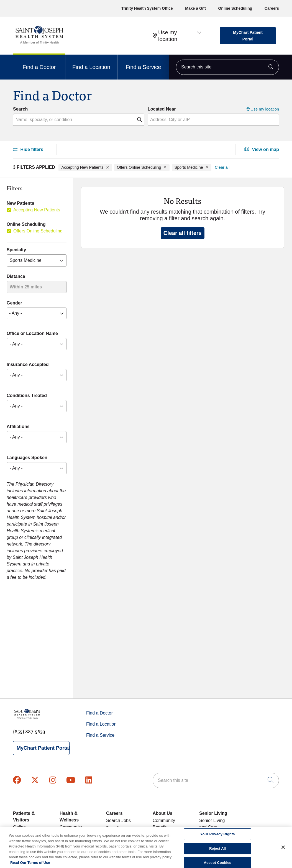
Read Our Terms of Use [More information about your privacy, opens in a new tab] (30, 866)
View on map (262, 149)
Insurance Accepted (28, 364)
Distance (16, 276)
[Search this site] (227, 67)
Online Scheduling (235, 8)
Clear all (222, 167)
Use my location (165, 36)
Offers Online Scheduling (38, 231)
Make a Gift (195, 8)
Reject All (217, 852)
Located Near (162, 109)
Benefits (114, 828)
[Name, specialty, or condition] (79, 120)
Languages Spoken (27, 458)
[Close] (283, 850)
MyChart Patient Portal (248, 36)
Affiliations (18, 427)
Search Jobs (118, 820)
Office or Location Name (32, 333)
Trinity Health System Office (147, 8)
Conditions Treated (27, 395)
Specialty (16, 250)
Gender (14, 303)
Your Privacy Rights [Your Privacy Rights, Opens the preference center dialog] (218, 837)
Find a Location (91, 62)
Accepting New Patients (37, 210)
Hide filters (28, 149)
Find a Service (144, 62)
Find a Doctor (39, 62)
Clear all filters (183, 233)
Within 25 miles (26, 287)
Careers (272, 8)
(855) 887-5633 (29, 731)
